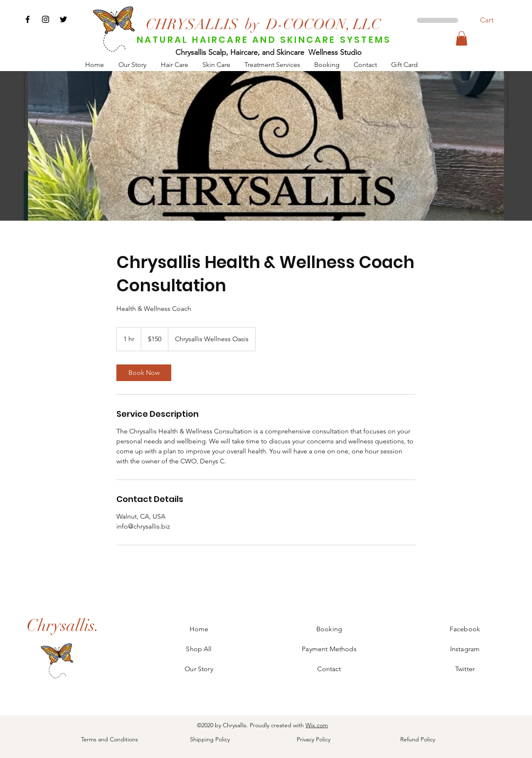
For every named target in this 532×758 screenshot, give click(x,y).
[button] (491, 20)
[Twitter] (63, 19)
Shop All (199, 649)
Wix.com (317, 725)
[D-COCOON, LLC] (323, 24)
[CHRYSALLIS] (192, 24)
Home (199, 629)
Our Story (199, 669)
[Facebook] (28, 19)
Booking (329, 629)
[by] (252, 24)
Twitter (465, 669)
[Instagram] (46, 19)
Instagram (465, 649)
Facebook (465, 629)
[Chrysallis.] (63, 625)
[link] (144, 373)
